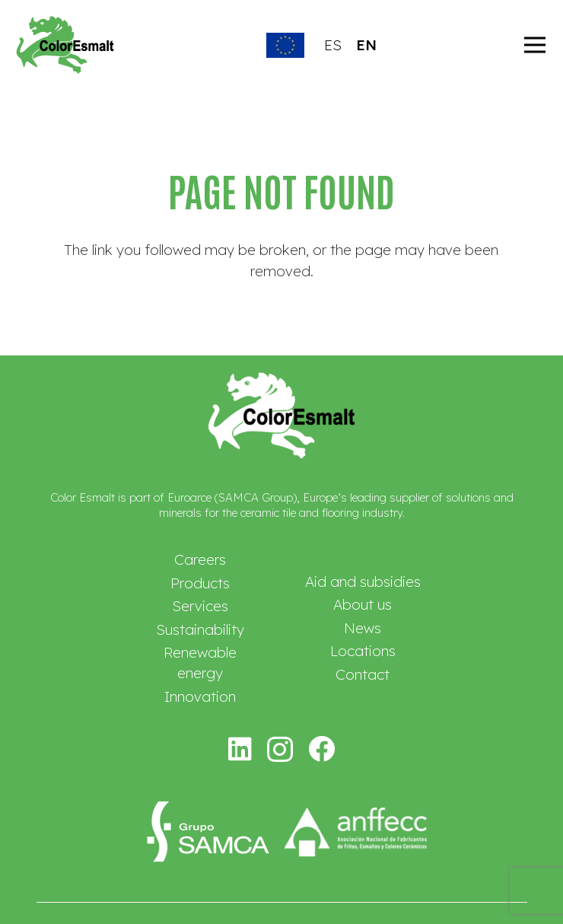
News (363, 628)
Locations (363, 651)
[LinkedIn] (240, 749)
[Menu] (535, 45)
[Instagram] (280, 750)
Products (200, 583)
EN (366, 45)
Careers (200, 559)
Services (200, 606)
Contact (363, 674)
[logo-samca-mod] (205, 833)
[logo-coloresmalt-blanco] (281, 416)
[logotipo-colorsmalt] (65, 45)
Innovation (200, 696)
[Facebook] (322, 749)
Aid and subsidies (363, 581)
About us (363, 604)
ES (333, 45)
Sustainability (200, 629)
